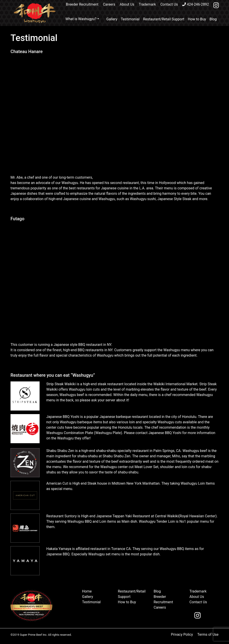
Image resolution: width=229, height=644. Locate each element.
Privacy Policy (182, 634)
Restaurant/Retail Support (164, 19)
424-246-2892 (196, 4)
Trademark (147, 4)
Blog (213, 19)
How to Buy (197, 19)
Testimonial (130, 19)
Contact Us (169, 4)
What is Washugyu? (81, 19)
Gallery (112, 19)
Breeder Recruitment (82, 4)
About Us (127, 4)
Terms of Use (208, 634)
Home (87, 591)
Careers (109, 4)
